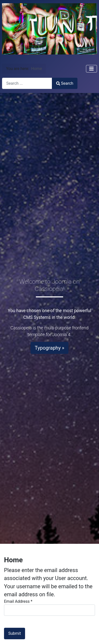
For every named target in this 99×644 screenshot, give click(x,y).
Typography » (50, 348)
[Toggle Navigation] (91, 69)
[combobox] (27, 83)
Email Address (18, 601)
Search (65, 83)
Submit (15, 633)
